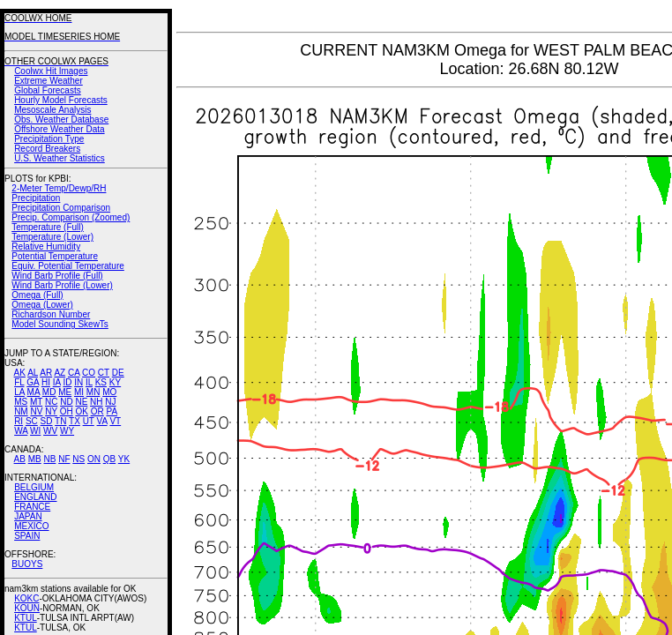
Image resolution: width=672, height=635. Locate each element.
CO (89, 373)
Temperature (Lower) (52, 237)
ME (65, 392)
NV (36, 411)
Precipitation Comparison (61, 208)
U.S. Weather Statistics (60, 158)
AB (20, 459)
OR (97, 411)
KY (115, 382)
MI (79, 392)
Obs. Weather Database (61, 120)
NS (78, 459)
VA (102, 421)
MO (109, 392)
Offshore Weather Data (59, 129)
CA (74, 373)
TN (60, 421)
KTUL (26, 618)
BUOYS (27, 564)
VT (115, 421)
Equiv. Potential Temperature (67, 266)
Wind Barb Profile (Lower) (62, 285)
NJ (110, 402)
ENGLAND (35, 497)
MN (93, 392)
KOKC (26, 598)
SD (47, 421)
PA (112, 411)
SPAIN (27, 536)
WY (67, 431)
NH (96, 402)
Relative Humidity (46, 247)
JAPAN (28, 516)
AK (20, 373)
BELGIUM (34, 487)
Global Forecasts (48, 90)
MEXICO (31, 526)
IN (78, 382)
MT (36, 402)
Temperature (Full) (48, 227)
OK (81, 411)
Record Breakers (47, 149)
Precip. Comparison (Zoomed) (71, 217)
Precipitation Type (49, 139)
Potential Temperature (55, 256)
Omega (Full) (37, 295)
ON (94, 459)
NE (81, 402)
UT (89, 421)
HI (46, 382)
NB (49, 459)
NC (51, 402)
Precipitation (36, 198)
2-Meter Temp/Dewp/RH (59, 188)
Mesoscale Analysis (52, 110)
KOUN (27, 608)
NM (21, 411)
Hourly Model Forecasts (61, 100)
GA (33, 382)
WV (50, 431)
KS (101, 382)
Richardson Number (51, 314)
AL (33, 373)
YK (124, 459)
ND (66, 402)
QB (109, 459)
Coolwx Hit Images (51, 71)
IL (89, 382)
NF (64, 459)
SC (32, 421)
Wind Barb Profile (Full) (57, 276)
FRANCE (32, 507)
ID (67, 382)
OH (67, 411)
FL (19, 382)
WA (21, 431)
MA (34, 392)
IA (57, 382)
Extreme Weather (49, 81)
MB (35, 459)
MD (49, 392)
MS (21, 402)
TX (75, 421)
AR (46, 373)
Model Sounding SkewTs (60, 324)
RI (19, 421)
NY (51, 411)
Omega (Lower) (42, 305)
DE (118, 373)
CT (104, 373)
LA (19, 392)
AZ (60, 373)
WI (35, 431)
